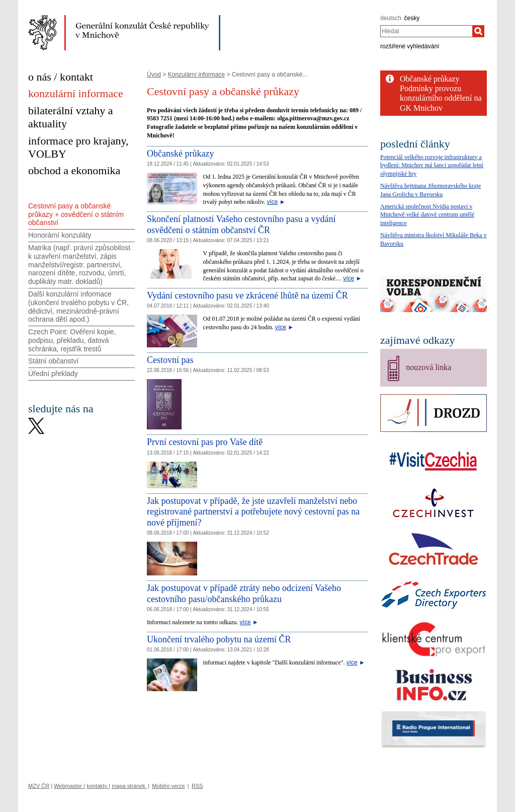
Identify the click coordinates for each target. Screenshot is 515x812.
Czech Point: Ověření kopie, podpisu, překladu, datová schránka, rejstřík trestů (72, 340)
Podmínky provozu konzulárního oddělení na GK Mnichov (441, 98)
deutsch (391, 18)
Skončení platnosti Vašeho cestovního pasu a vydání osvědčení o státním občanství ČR (241, 225)
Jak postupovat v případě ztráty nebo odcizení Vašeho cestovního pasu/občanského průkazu (244, 594)
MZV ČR (39, 786)
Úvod (154, 75)
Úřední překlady (53, 374)
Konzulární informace (196, 75)
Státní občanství (53, 361)
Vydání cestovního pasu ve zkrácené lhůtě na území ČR (247, 296)
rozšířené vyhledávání (410, 46)
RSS (197, 786)
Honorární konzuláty (60, 235)
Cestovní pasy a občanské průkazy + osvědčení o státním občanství (76, 214)
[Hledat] (478, 31)
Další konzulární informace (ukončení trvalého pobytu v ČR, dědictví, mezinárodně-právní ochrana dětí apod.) (78, 307)
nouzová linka (428, 367)
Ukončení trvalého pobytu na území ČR (219, 639)
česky (412, 18)
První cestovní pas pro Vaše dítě (205, 442)
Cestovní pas (170, 360)
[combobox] (426, 31)
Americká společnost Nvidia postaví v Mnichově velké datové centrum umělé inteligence (427, 215)
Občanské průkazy (180, 154)
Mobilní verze (168, 786)
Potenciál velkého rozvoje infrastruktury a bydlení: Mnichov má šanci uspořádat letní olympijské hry (432, 166)
